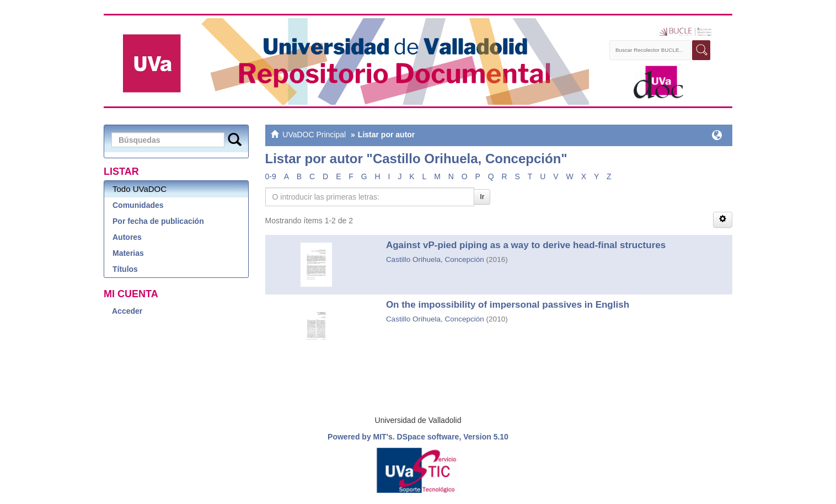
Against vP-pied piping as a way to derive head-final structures (526, 245)
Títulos (125, 269)
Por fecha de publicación (158, 221)
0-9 (271, 176)
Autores (127, 237)
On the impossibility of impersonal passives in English (508, 305)
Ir (482, 197)
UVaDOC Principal (314, 135)
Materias (128, 253)
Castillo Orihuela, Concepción (435, 259)
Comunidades (138, 205)
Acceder (127, 311)
